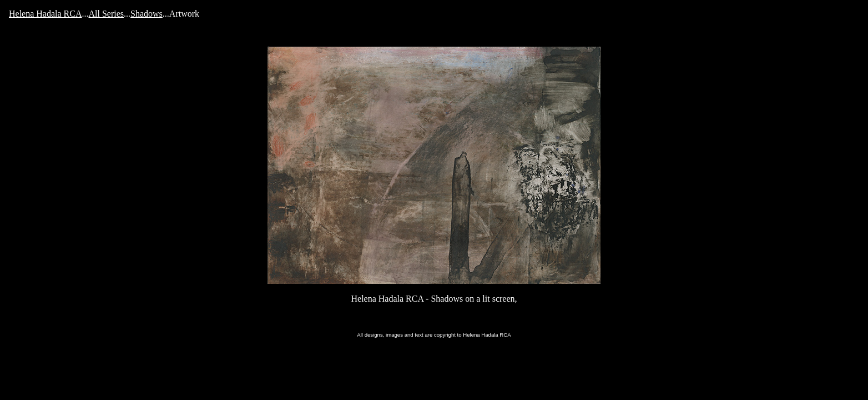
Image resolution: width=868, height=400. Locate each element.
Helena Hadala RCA (46, 14)
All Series (107, 14)
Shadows (147, 14)
